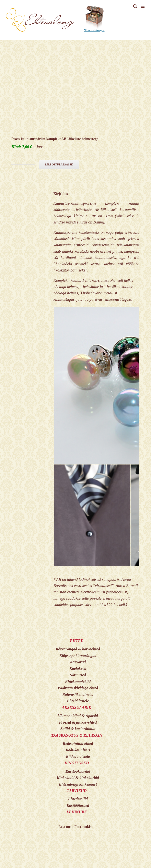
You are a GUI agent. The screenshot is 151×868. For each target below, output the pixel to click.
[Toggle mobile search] (135, 6)
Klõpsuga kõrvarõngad (78, 656)
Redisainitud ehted (78, 743)
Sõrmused (78, 675)
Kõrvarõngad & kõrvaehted (78, 649)
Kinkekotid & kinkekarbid (78, 778)
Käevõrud (78, 662)
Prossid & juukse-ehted (78, 722)
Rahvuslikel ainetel (78, 694)
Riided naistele (78, 756)
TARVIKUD (77, 791)
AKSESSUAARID (77, 707)
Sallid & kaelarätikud (78, 729)
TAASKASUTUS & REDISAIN (77, 735)
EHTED (77, 641)
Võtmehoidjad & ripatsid (78, 716)
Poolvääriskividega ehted (78, 688)
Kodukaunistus (78, 750)
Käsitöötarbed (78, 805)
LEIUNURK (77, 812)
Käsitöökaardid (78, 771)
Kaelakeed (78, 669)
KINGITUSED (77, 763)
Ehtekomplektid (78, 681)
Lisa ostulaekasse (59, 165)
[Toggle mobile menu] (143, 6)
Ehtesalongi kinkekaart (78, 784)
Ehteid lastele (78, 701)
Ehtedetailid (78, 799)
